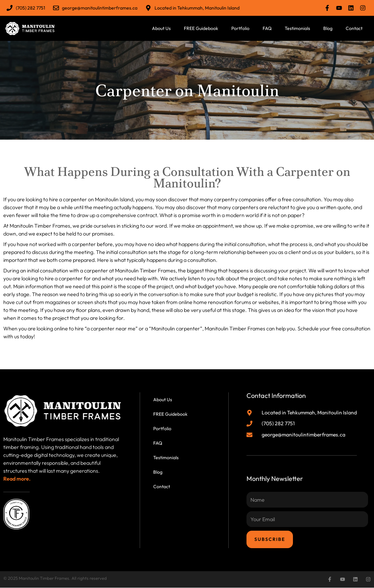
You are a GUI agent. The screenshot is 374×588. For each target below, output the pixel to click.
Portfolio (240, 28)
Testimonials (297, 28)
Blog (328, 28)
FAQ (267, 28)
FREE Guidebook (201, 28)
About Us (161, 28)
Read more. (17, 479)
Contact (354, 28)
